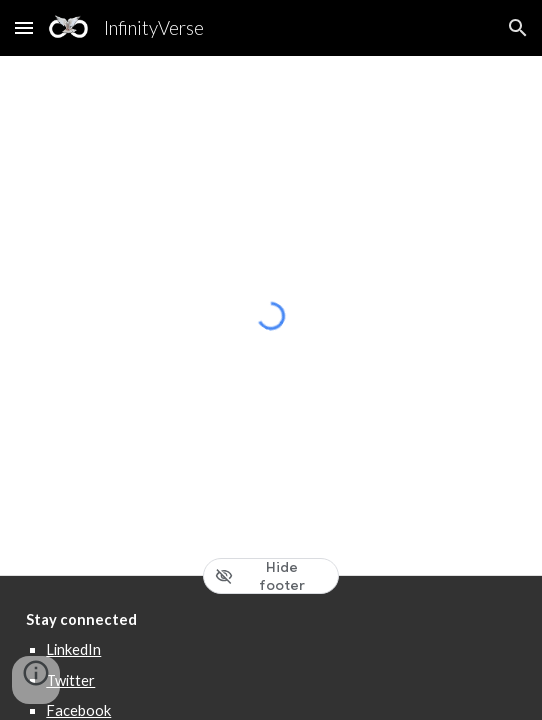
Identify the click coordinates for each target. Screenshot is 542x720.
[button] (24, 27)
